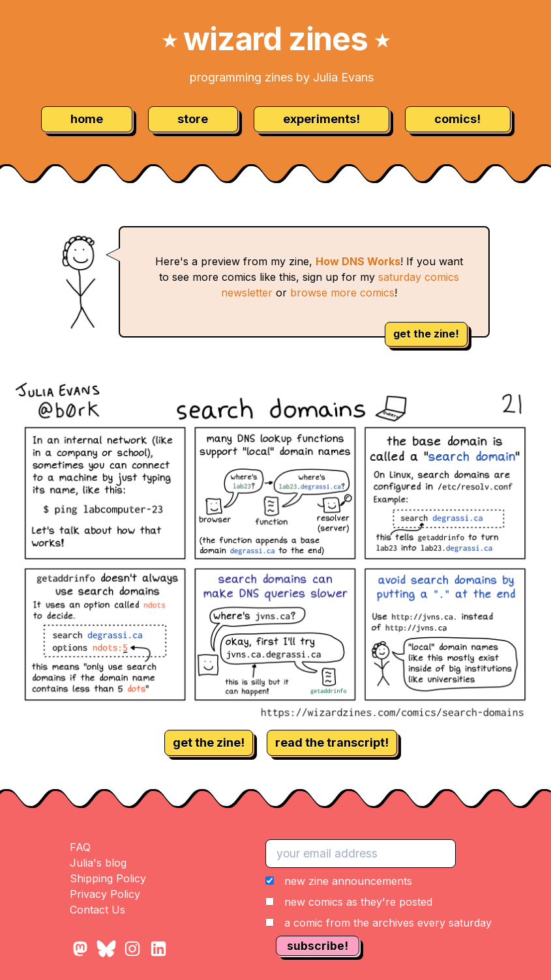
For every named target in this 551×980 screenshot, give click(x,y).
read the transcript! (332, 742)
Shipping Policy (108, 878)
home (87, 119)
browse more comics (342, 293)
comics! (457, 119)
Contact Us (97, 910)
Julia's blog (98, 863)
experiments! (321, 119)
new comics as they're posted (358, 902)
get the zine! (426, 334)
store (193, 119)
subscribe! (318, 946)
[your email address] (361, 854)
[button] (379, 902)
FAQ (80, 847)
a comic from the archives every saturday (388, 923)
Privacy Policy (105, 894)
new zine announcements (348, 881)
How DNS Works (358, 261)
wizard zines (276, 39)
